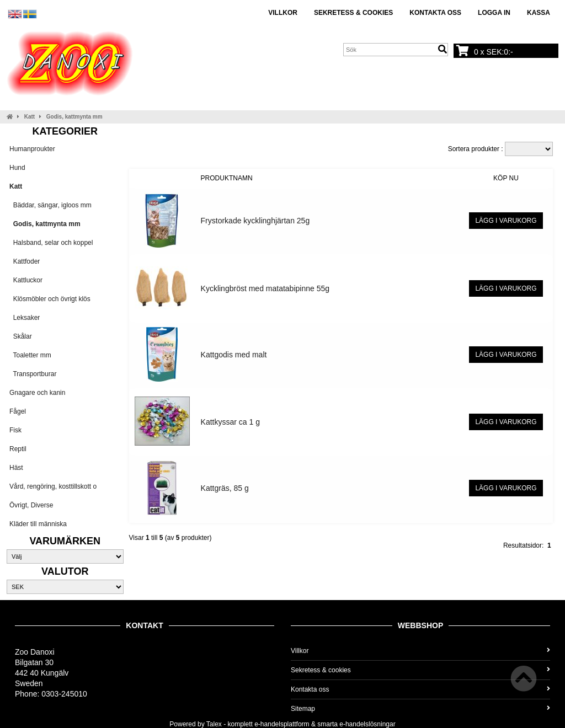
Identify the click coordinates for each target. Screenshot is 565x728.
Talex (214, 724)
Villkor (283, 13)
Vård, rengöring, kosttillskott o (53, 486)
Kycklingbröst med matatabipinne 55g (265, 288)
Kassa (539, 13)
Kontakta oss (435, 13)
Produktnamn (227, 178)
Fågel (18, 411)
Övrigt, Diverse (31, 505)
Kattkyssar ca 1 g (230, 422)
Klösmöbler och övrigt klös (50, 299)
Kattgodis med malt (234, 355)
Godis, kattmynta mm (74, 117)
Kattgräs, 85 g (225, 488)
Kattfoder (25, 261)
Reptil (18, 449)
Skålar (21, 336)
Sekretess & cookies (353, 13)
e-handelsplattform (282, 724)
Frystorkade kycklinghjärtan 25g (255, 221)
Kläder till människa (38, 524)
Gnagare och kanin (37, 393)
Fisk (15, 430)
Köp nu (506, 178)
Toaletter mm (30, 355)
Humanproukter (32, 149)
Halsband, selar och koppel (51, 243)
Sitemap (420, 709)
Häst (16, 468)
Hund (17, 168)
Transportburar (33, 374)
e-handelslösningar (367, 724)
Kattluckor (26, 280)
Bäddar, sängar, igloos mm (50, 205)
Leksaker (25, 318)
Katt (30, 117)
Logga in (494, 13)
